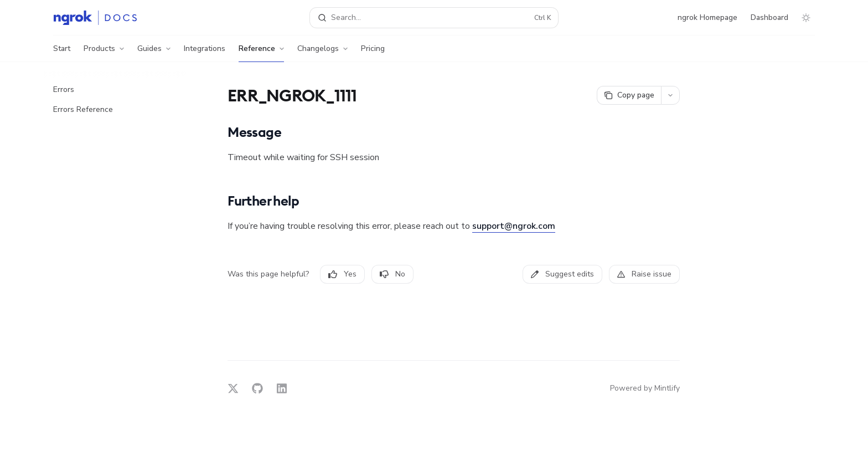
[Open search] (434, 18)
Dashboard (769, 17)
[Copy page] (629, 95)
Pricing (373, 53)
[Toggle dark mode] (806, 18)
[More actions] (670, 95)
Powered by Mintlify (645, 388)
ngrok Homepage (707, 17)
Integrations (205, 53)
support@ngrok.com (514, 226)
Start (62, 53)
